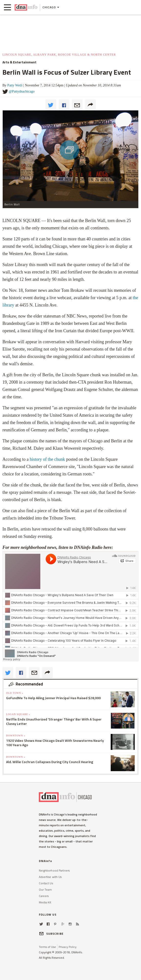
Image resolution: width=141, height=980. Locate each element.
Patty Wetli (15, 85)
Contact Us (46, 883)
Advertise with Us (50, 877)
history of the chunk (47, 459)
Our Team (45, 890)
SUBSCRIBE (51, 934)
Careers (44, 896)
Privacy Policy (68, 947)
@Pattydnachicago (22, 91)
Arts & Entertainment (19, 62)
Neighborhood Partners (54, 870)
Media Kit (45, 902)
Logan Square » (18, 714)
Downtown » (16, 736)
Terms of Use (47, 947)
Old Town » (15, 693)
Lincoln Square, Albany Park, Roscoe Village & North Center (59, 55)
